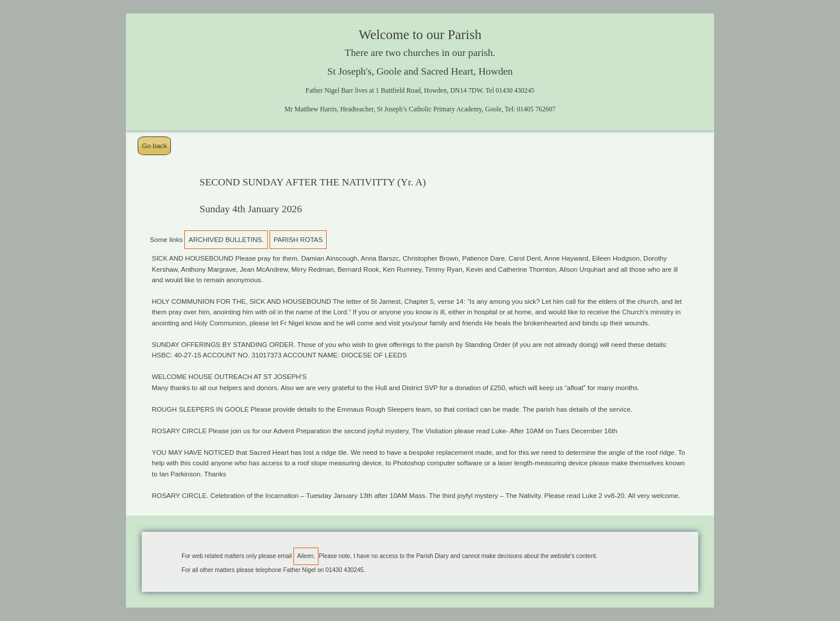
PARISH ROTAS (298, 240)
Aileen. (306, 556)
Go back (154, 146)
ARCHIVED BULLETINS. (226, 240)
